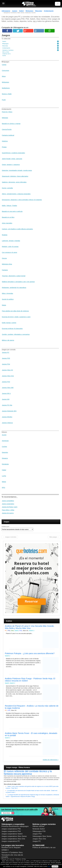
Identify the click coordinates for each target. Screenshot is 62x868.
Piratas (4, 147)
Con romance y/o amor (10, 252)
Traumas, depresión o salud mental (14, 276)
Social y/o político (8, 299)
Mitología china (7, 264)
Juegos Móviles (7, 417)
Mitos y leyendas (7, 293)
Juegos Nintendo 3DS (9, 411)
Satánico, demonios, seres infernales (14, 182)
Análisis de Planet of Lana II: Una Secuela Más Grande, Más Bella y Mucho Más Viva (30, 627)
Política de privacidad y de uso (44, 848)
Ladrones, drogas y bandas (11, 241)
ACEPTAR (55, 866)
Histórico (5, 141)
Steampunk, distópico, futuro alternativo (15, 176)
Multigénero (6, 88)
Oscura (4, 258)
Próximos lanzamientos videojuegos (15, 826)
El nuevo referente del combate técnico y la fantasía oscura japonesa (28, 773)
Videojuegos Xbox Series (42, 836)
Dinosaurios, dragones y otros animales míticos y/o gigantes (22, 200)
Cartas (4, 65)
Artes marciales (7, 223)
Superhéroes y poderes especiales (13, 153)
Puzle (4, 100)
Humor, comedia (7, 188)
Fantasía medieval (8, 135)
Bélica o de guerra (8, 340)
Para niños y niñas (8, 510)
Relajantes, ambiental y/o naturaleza (14, 287)
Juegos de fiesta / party (10, 507)
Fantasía (5, 270)
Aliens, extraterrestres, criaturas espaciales (16, 194)
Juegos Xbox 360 (8, 388)
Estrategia (5, 464)
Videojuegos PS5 (39, 831)
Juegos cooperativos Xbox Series (14, 836)
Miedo (4, 482)
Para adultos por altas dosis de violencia (15, 311)
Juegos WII (6, 399)
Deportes (5, 452)
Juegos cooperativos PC (11, 841)
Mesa (4, 76)
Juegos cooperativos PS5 (11, 829)
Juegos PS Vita (7, 405)
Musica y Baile (7, 94)
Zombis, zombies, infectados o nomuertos (16, 334)
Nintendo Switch (39, 829)
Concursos (5, 70)
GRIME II (5, 850)
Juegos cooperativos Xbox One (13, 839)
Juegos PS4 (6, 364)
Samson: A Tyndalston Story (12, 852)
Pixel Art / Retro (7, 112)
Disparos (5, 458)
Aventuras (5, 441)
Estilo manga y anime (9, 323)
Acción (4, 435)
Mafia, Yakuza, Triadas (9, 206)
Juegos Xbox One (8, 376)
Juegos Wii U (6, 393)
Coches (4, 447)
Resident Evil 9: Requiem (11, 848)
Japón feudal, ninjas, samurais (12, 159)
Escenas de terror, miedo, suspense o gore (16, 317)
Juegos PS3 (6, 382)
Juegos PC (6, 352)
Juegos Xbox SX (7, 370)
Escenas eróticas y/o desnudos (12, 328)
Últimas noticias (38, 826)
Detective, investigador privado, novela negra (17, 170)
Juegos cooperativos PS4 (11, 831)
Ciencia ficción (7, 129)
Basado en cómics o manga (11, 124)
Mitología (5, 118)
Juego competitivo (8, 501)
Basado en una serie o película (12, 211)
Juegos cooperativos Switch (12, 834)
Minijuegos (5, 82)
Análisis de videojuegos (50, 760)
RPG (4, 487)
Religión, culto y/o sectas (10, 247)
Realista (5, 235)
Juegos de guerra (8, 513)
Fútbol (4, 470)
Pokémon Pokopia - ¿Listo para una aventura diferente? (30, 653)
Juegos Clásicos (7, 423)
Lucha (4, 476)
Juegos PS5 (6, 358)
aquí (49, 866)
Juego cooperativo (8, 504)
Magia (4, 305)
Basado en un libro (8, 217)
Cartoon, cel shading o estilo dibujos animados (17, 229)
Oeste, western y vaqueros (11, 165)
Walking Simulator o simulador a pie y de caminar (18, 282)
